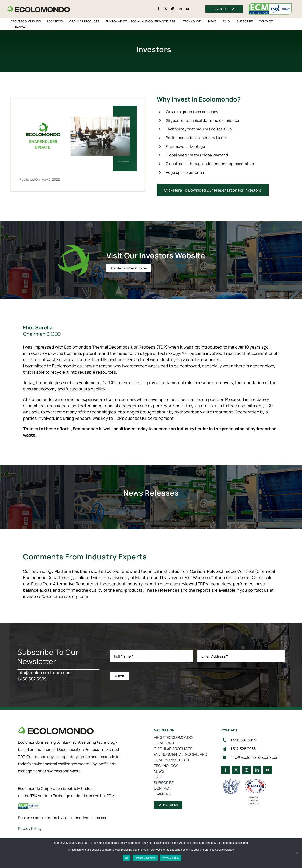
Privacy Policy (30, 828)
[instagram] (173, 9)
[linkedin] (180, 9)
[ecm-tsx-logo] (270, 5)
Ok (127, 858)
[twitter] (166, 9)
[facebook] (158, 9)
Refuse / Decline (145, 858)
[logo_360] (38, 7)
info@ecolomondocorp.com (44, 673)
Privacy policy (171, 858)
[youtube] (188, 9)
